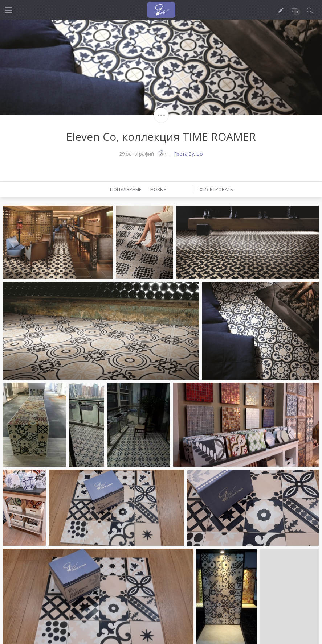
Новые (158, 189)
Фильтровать (216, 189)
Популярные (126, 189)
